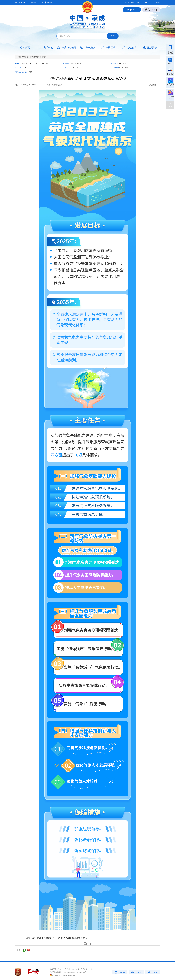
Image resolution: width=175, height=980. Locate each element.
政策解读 (35, 57)
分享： (20, 950)
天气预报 (42, 2)
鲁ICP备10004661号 (79, 972)
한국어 (151, 2)
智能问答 (49, 2)
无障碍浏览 (32, 3)
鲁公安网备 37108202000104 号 (62, 976)
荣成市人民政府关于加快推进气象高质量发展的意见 (62, 938)
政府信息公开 (26, 57)
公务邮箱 (157, 2)
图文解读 (42, 57)
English (145, 2)
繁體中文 (138, 2)
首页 (19, 57)
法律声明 (136, 972)
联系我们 (120, 972)
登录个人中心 (129, 2)
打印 (87, 944)
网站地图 (153, 972)
